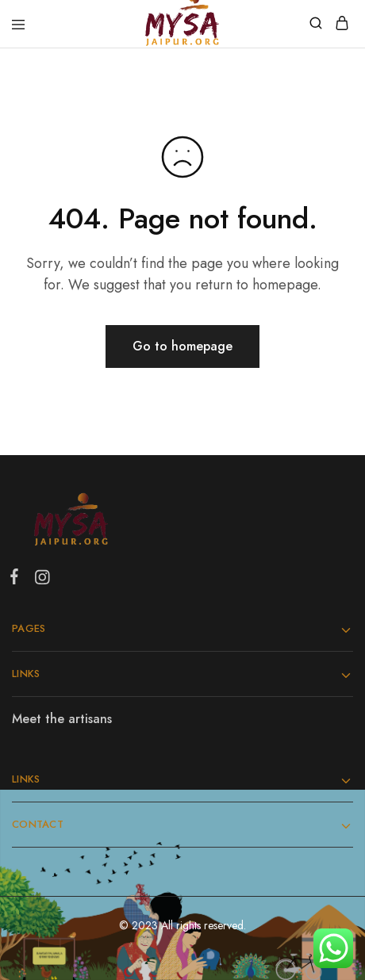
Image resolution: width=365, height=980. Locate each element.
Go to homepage (182, 346)
